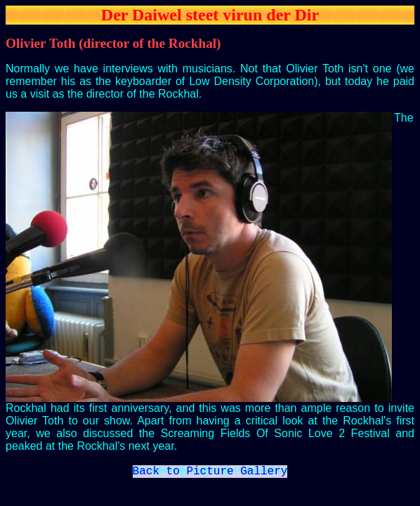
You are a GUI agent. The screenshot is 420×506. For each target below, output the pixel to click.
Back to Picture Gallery (210, 473)
